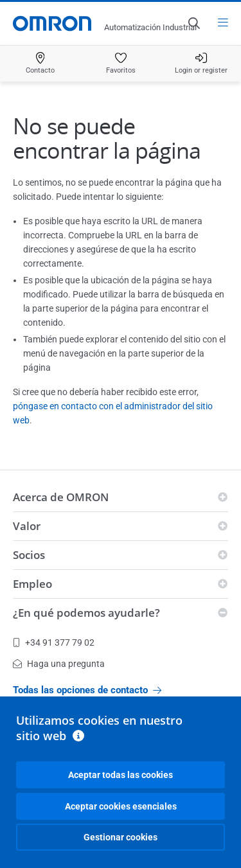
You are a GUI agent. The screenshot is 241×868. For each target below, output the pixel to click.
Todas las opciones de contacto (87, 690)
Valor (27, 526)
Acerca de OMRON (61, 497)
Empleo (32, 584)
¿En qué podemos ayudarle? (86, 613)
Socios (29, 555)
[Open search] (193, 23)
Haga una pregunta (59, 664)
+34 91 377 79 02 (54, 642)
